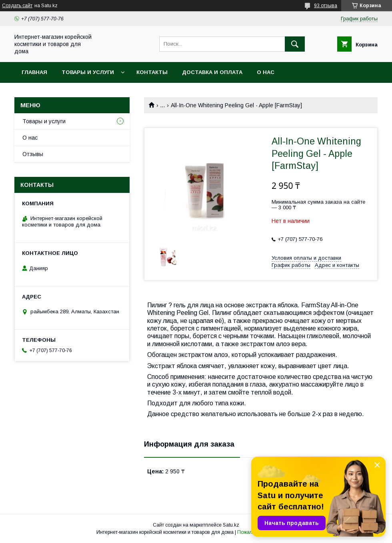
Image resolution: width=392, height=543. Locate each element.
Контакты (152, 72)
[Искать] (295, 44)
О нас (266, 72)
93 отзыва (326, 6)
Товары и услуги (88, 72)
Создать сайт (17, 6)
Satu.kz (231, 525)
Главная (34, 72)
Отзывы (33, 154)
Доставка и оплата (212, 72)
